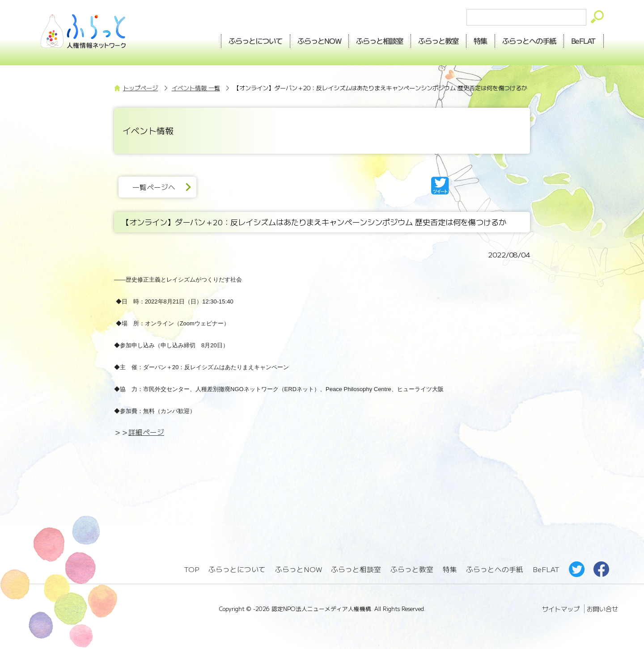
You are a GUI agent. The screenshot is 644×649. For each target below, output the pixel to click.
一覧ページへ (154, 187)
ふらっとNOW (299, 569)
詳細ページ (146, 432)
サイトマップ (561, 609)
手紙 (530, 41)
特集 (481, 41)
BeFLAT (584, 41)
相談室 (380, 41)
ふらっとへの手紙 (495, 569)
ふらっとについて (255, 41)
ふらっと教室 (412, 569)
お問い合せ (602, 609)
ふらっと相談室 (356, 569)
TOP (191, 569)
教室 (439, 41)
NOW (319, 41)
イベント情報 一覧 (196, 88)
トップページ (140, 88)
